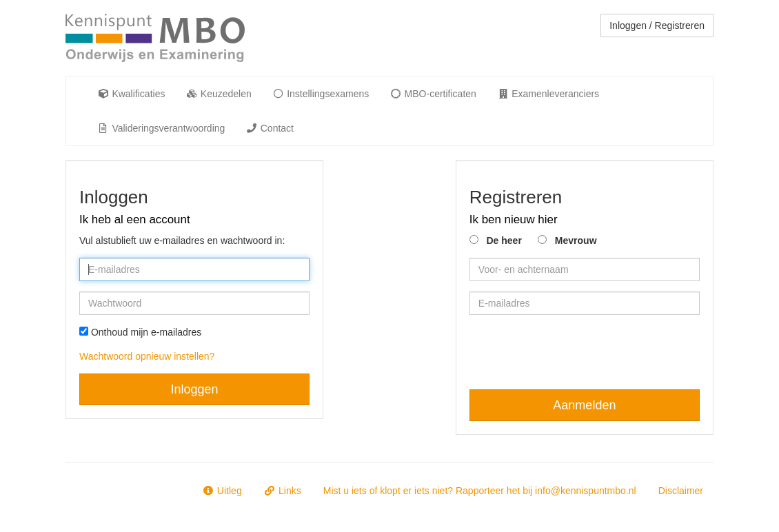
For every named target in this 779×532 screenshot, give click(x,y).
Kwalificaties (131, 94)
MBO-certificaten (433, 94)
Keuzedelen (218, 94)
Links (283, 491)
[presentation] (574, 352)
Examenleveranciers (548, 94)
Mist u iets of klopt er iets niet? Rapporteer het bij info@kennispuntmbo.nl (480, 491)
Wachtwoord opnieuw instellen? (147, 356)
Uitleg (222, 491)
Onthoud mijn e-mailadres (146, 332)
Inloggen (195, 389)
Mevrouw (576, 241)
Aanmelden (584, 405)
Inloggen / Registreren (657, 25)
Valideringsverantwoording (161, 128)
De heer (504, 241)
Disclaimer (681, 491)
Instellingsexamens (321, 94)
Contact (270, 128)
